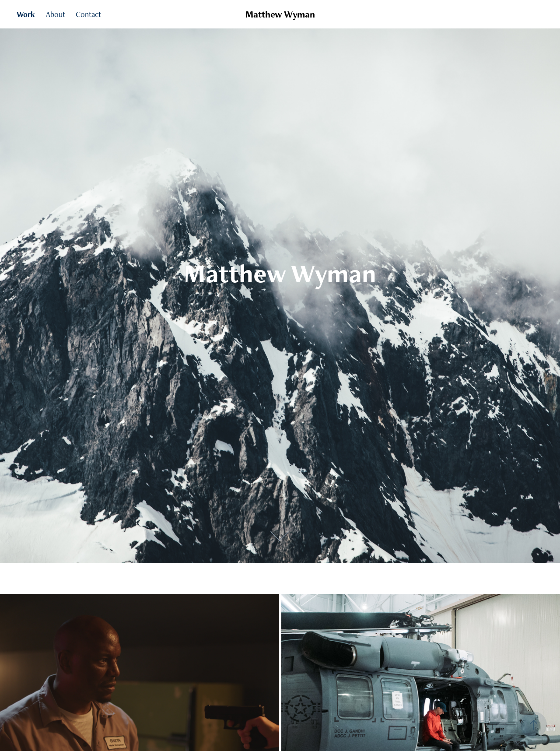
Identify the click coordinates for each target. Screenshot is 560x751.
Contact (88, 14)
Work (26, 14)
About (56, 14)
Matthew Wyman (280, 14)
